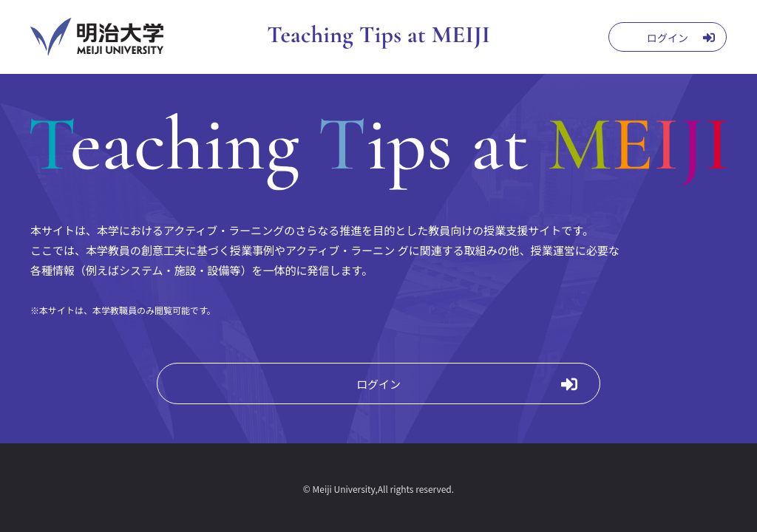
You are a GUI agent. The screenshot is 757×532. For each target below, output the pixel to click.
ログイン (378, 384)
